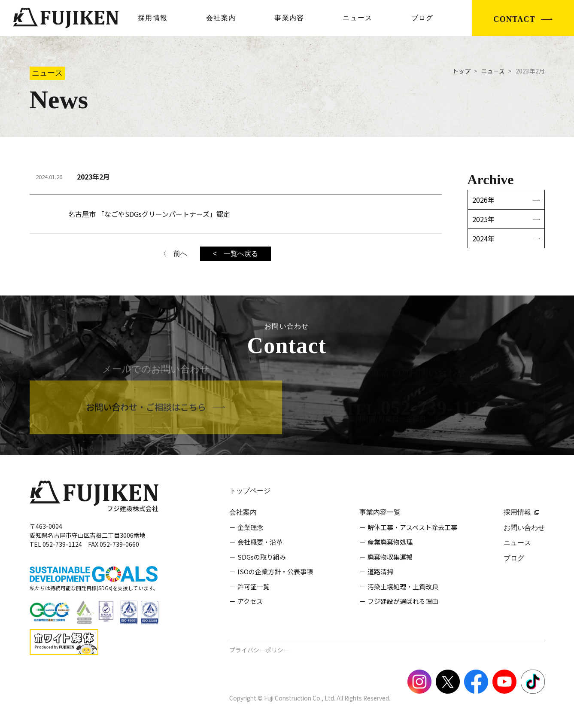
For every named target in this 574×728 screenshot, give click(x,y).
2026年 (483, 200)
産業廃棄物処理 (390, 542)
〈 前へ (173, 254)
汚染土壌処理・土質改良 (403, 586)
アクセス (250, 601)
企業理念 (250, 527)
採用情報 (153, 18)
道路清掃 (380, 571)
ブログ (422, 18)
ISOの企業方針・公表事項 (275, 571)
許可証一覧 (254, 586)
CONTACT (514, 19)
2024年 (483, 238)
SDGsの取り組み (262, 557)
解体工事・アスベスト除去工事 (412, 527)
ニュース (357, 18)
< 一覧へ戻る (235, 254)
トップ (462, 71)
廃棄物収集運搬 (390, 557)
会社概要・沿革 (260, 542)
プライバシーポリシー (259, 650)
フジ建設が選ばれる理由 (403, 601)
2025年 (483, 219)
